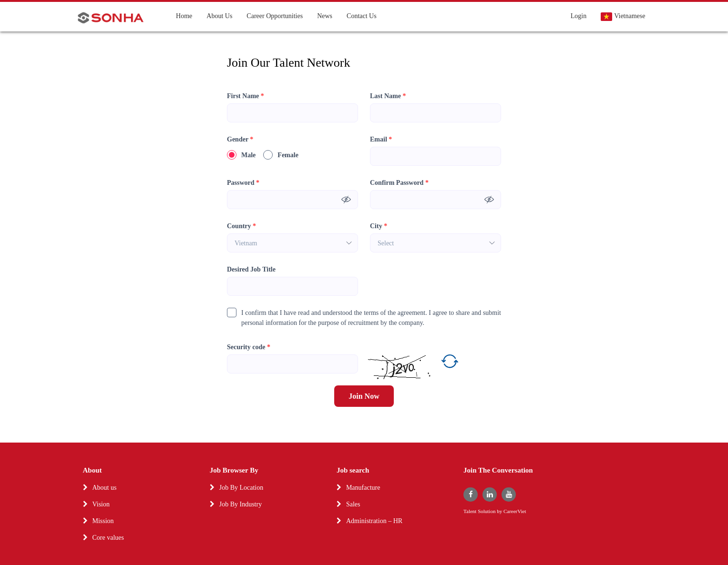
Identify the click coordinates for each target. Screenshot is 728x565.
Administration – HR (374, 521)
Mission (103, 521)
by (500, 511)
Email (381, 139)
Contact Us (362, 16)
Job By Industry (241, 504)
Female (281, 155)
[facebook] (471, 494)
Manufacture (363, 488)
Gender (240, 139)
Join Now (364, 396)
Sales (353, 504)
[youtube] (509, 494)
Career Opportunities (275, 16)
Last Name (388, 96)
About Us (219, 16)
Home (184, 16)
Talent (471, 511)
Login (579, 16)
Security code (249, 347)
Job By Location (241, 488)
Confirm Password (399, 183)
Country (241, 226)
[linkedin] (490, 494)
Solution (487, 511)
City (379, 226)
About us (105, 488)
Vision (101, 504)
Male (241, 155)
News (325, 16)
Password (243, 183)
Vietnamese (623, 17)
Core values (108, 538)
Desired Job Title (251, 269)
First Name (246, 96)
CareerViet (515, 511)
